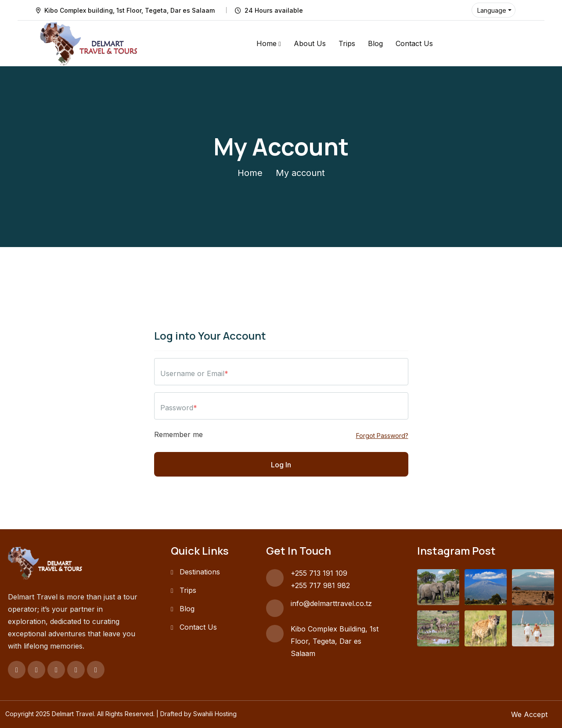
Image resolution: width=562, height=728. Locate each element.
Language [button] (492, 10)
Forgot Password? (382, 436)
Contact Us (414, 43)
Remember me (178, 434)
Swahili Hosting (215, 714)
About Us (310, 43)
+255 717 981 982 (320, 585)
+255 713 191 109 (319, 573)
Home (267, 43)
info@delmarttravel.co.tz (331, 603)
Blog (375, 43)
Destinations (200, 572)
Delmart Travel (73, 714)
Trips (347, 43)
